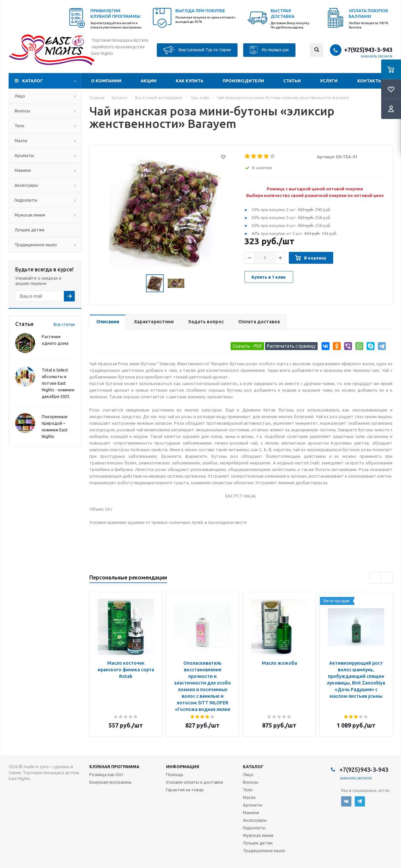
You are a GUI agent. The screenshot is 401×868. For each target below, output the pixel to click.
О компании (106, 81)
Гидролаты (26, 200)
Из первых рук (269, 50)
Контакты (370, 81)
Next (387, 578)
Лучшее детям (29, 230)
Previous (375, 578)
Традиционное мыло (36, 245)
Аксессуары (26, 185)
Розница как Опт (107, 774)
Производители (243, 81)
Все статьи (64, 324)
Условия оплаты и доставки (195, 782)
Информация (183, 767)
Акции (149, 81)
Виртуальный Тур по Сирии (197, 50)
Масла (21, 140)
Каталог (33, 81)
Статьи (292, 81)
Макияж (23, 170)
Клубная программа (114, 767)
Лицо (20, 96)
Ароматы (24, 155)
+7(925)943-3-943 (368, 50)
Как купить (190, 81)
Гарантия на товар (185, 790)
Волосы (22, 111)
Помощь (175, 774)
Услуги (329, 81)
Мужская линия (30, 215)
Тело (20, 126)
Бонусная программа (110, 782)
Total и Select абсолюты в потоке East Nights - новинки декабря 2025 (58, 383)
